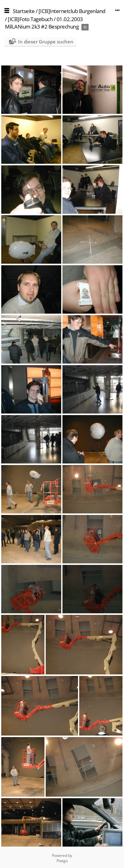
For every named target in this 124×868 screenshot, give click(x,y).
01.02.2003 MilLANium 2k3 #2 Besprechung (44, 23)
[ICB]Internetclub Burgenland (72, 11)
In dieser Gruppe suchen (46, 42)
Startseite (24, 11)
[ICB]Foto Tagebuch (30, 19)
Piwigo (62, 861)
